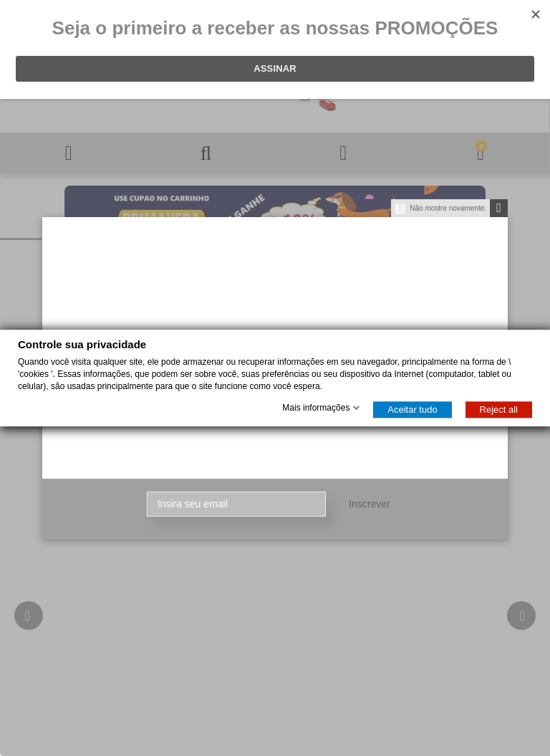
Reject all (499, 410)
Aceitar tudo (412, 410)
